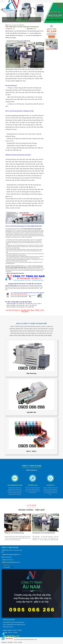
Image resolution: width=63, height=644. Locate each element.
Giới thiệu (10, 642)
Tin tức (15, 642)
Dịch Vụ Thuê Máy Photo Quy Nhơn (15, 273)
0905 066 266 (8, 557)
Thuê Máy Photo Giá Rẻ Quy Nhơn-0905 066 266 (18, 41)
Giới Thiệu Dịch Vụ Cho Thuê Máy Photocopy (44, 533)
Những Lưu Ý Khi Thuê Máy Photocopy (14, 533)
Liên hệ (20, 642)
